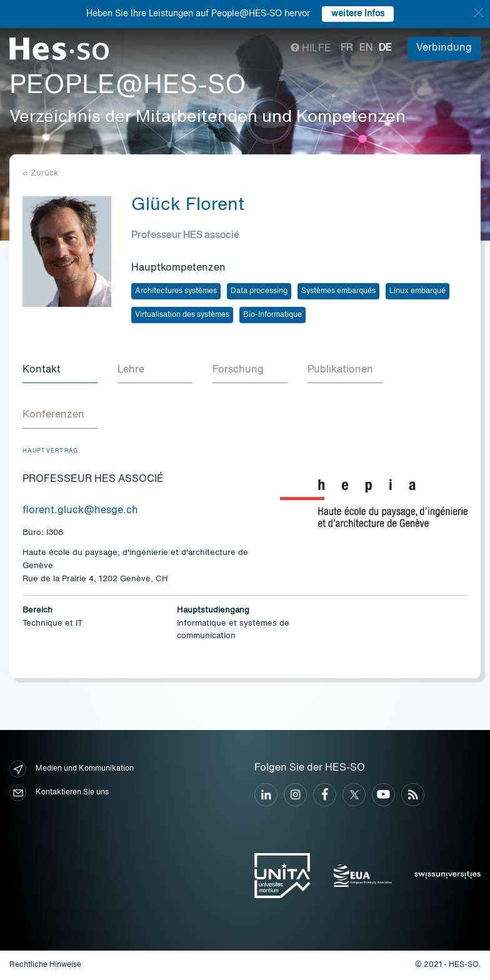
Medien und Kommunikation (72, 769)
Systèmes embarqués (338, 291)
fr (347, 48)
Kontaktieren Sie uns (59, 793)
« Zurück (40, 173)
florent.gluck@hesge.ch (80, 511)
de (385, 48)
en (366, 48)
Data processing (259, 291)
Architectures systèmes (176, 291)
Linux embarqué (417, 291)
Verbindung (444, 48)
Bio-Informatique (272, 315)
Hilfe (311, 49)
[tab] (60, 371)
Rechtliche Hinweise (45, 965)
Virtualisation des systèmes (182, 315)
